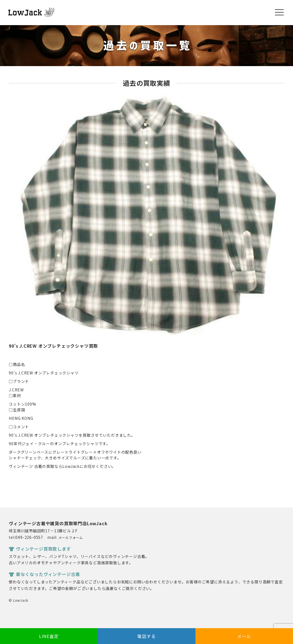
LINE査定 (49, 636)
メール (244, 636)
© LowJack (18, 600)
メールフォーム (71, 537)
